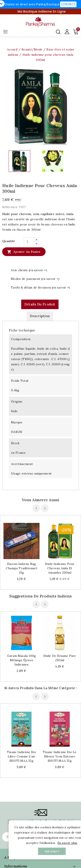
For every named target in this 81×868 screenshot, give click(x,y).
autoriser (52, 851)
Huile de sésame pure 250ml (60, 658)
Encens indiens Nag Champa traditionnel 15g (21, 568)
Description (40, 316)
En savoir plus (67, 843)
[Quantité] (29, 241)
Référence (10, 207)
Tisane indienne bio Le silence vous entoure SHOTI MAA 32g (60, 756)
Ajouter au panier (24, 252)
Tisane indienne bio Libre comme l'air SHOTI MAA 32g (21, 756)
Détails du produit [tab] (40, 304)
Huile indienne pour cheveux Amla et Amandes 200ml (60, 568)
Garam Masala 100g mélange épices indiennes (21, 660)
